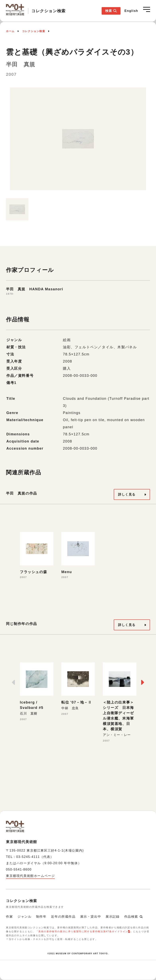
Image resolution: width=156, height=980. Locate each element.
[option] (78, 141)
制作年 (41, 917)
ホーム (10, 31)
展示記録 (113, 917)
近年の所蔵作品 (63, 917)
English (131, 11)
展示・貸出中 (91, 917)
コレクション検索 (34, 31)
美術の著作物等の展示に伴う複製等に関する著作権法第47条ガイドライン (83, 932)
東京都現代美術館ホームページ (30, 876)
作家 (9, 917)
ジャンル (24, 917)
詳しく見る (127, 494)
